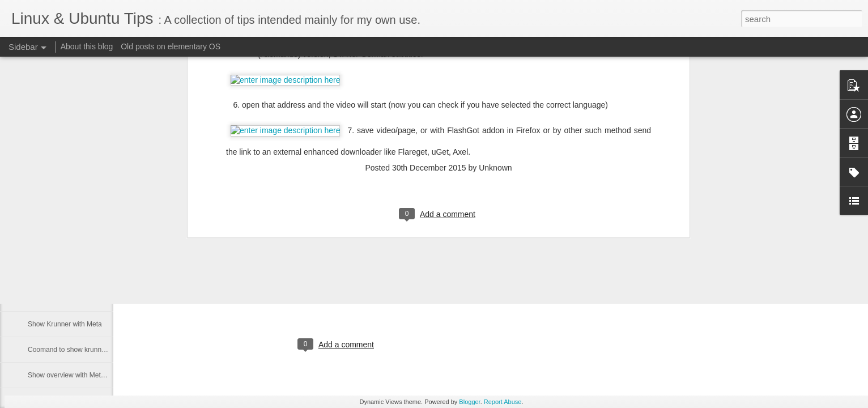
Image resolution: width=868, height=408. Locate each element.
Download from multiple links (71, 248)
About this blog (87, 46)
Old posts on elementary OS (171, 46)
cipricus (387, 298)
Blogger (469, 402)
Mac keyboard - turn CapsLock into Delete (91, 299)
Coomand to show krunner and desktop (87, 350)
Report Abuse (503, 402)
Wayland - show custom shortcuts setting (90, 273)
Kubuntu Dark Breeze (215, 257)
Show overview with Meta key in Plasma (88, 375)
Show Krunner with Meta (65, 324)
